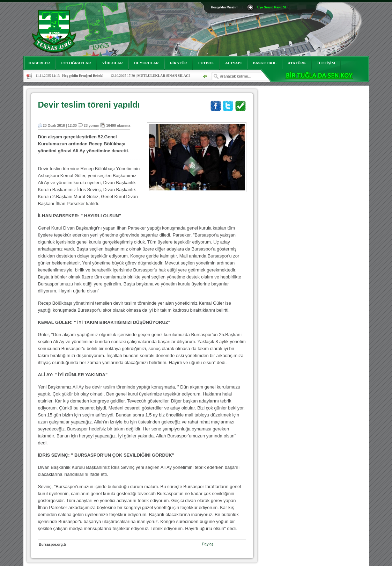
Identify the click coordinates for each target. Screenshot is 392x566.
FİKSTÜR (179, 63)
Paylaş (208, 544)
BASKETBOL (265, 63)
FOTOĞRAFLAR (76, 63)
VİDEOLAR (113, 63)
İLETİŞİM (326, 63)
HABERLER (39, 63)
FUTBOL (206, 63)
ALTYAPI (234, 63)
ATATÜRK (297, 63)
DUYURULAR (146, 63)
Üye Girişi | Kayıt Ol (272, 7)
